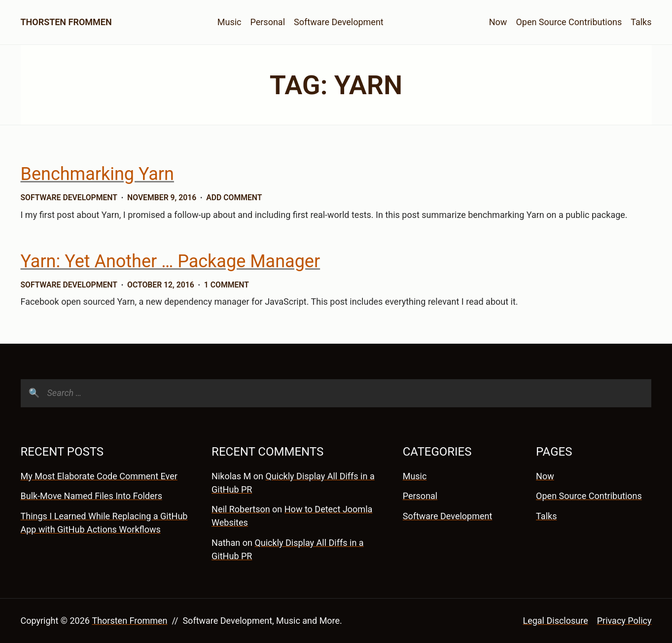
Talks (641, 22)
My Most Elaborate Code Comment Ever (99, 476)
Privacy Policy (624, 621)
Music (230, 22)
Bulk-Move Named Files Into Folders (91, 496)
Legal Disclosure (555, 621)
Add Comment (234, 197)
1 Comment (227, 285)
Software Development (339, 22)
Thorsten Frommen (66, 22)
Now (498, 22)
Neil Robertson (241, 509)
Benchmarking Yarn (97, 174)
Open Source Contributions (569, 22)
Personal (267, 22)
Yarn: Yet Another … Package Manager (171, 261)
